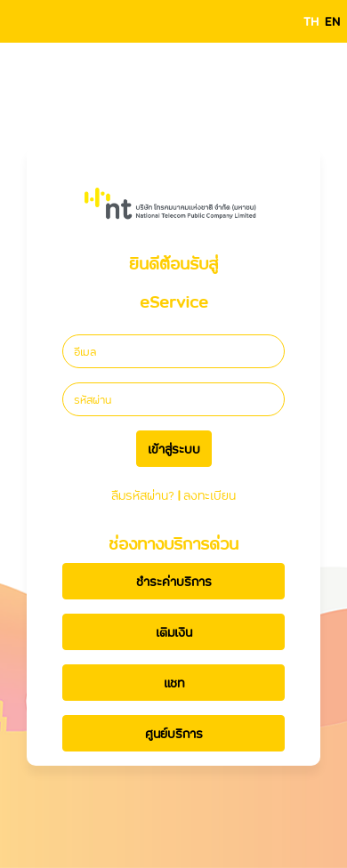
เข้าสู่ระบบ (174, 449)
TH (311, 21)
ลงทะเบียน (210, 495)
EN (332, 21)
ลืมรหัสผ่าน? (143, 495)
